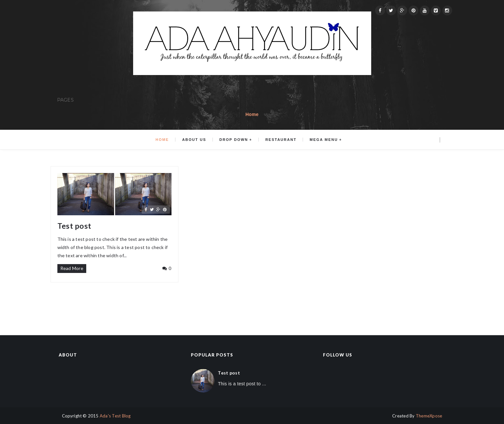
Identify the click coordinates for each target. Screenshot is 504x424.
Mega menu (324, 140)
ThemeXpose (429, 416)
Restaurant (281, 140)
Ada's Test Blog (115, 416)
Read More (72, 268)
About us (194, 140)
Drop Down (234, 140)
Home (252, 114)
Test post (74, 226)
